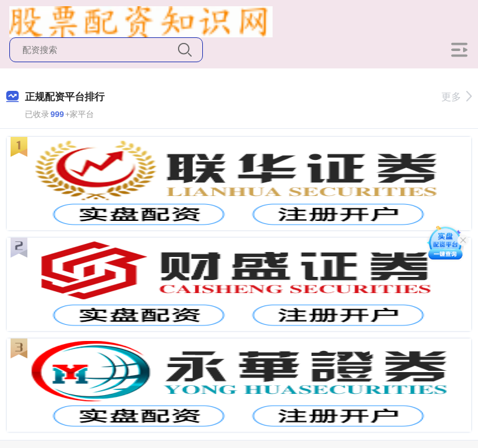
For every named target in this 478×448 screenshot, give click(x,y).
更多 (457, 97)
